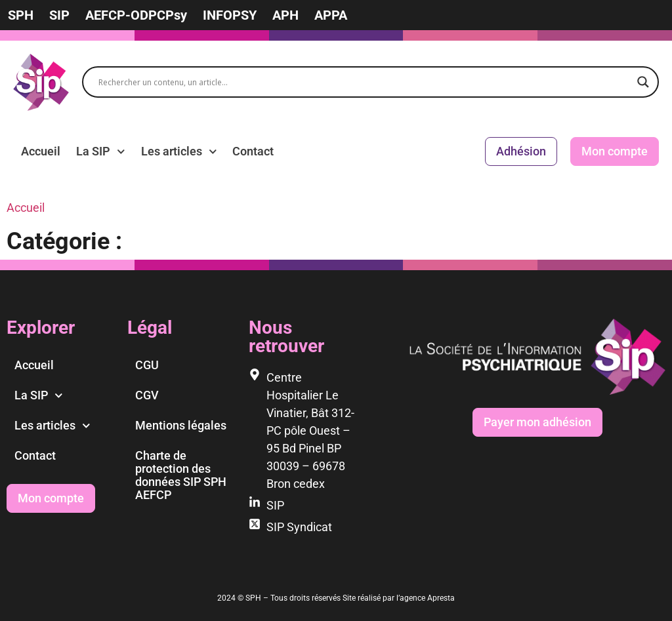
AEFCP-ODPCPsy (136, 15)
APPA (331, 15)
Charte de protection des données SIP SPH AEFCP (181, 475)
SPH (21, 15)
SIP (59, 15)
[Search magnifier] (643, 82)
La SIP (101, 151)
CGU (147, 365)
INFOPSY (230, 15)
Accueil (41, 151)
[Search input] (365, 82)
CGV (147, 395)
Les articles (179, 151)
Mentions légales (181, 425)
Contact (253, 151)
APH (285, 15)
